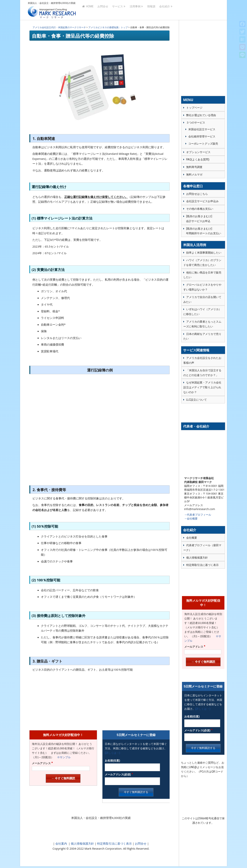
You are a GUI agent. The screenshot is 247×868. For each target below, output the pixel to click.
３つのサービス (196, 123)
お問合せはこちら (197, 194)
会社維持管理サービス (202, 136)
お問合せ (103, 10)
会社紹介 (165, 10)
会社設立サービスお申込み (202, 201)
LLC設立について (197, 400)
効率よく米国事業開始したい (204, 253)
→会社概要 (191, 518)
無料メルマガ (194, 175)
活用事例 (135, 10)
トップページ (194, 108)
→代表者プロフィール (198, 515)
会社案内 (61, 843)
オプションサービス (198, 152)
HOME (88, 10)
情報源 (151, 10)
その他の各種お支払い (200, 209)
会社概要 (192, 538)
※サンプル (63, 757)
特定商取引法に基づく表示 (114, 843)
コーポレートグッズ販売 (203, 144)
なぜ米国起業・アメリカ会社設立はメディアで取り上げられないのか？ (202, 387)
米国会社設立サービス (202, 129)
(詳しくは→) (112, 753)
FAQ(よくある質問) (198, 159)
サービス (118, 10)
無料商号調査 (194, 167)
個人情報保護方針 (82, 843)
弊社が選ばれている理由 (201, 115)
